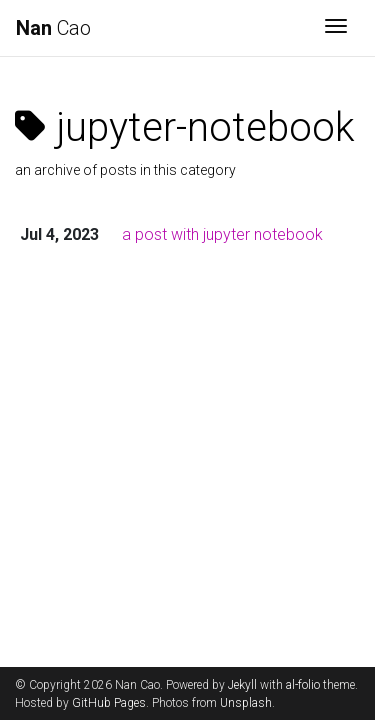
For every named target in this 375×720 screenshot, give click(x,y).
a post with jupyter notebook (222, 234)
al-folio (303, 685)
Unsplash (246, 703)
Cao (53, 28)
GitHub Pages (109, 703)
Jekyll (242, 685)
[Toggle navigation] (336, 28)
